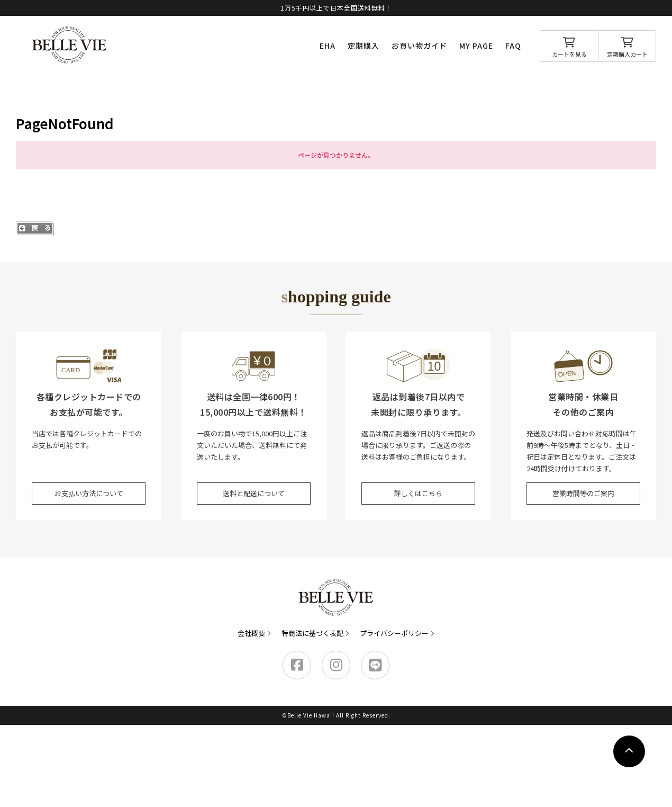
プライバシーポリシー (394, 633)
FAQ (513, 46)
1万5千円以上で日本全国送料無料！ (336, 8)
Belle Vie (69, 45)
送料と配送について (254, 493)
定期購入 (364, 46)
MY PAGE (476, 46)
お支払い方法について (89, 493)
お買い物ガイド (419, 46)
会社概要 (251, 633)
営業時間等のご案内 (583, 493)
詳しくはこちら (418, 493)
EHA (328, 46)
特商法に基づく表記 (312, 633)
